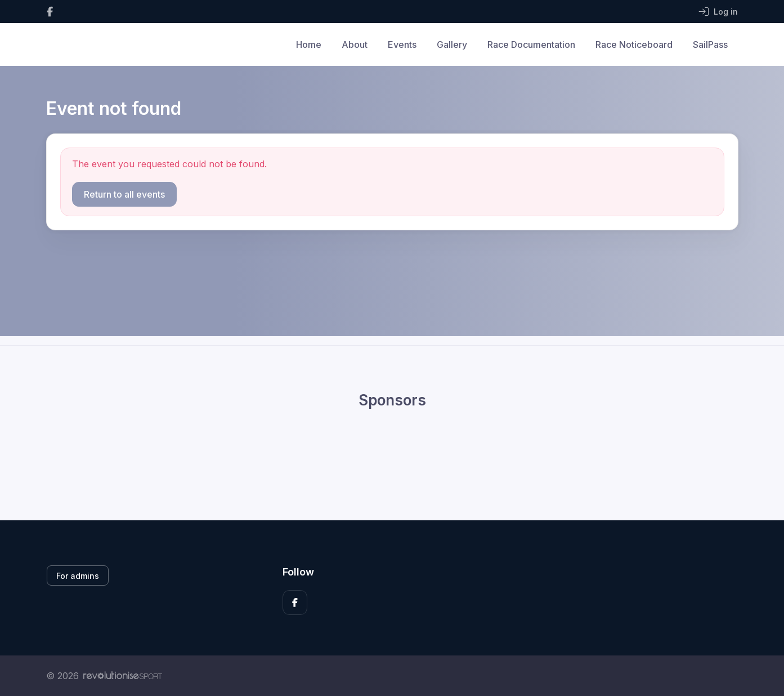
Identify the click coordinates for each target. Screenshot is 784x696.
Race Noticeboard (634, 44)
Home (309, 44)
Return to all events (124, 194)
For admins (78, 576)
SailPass (710, 44)
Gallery (452, 44)
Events (402, 44)
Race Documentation (531, 44)
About (355, 44)
